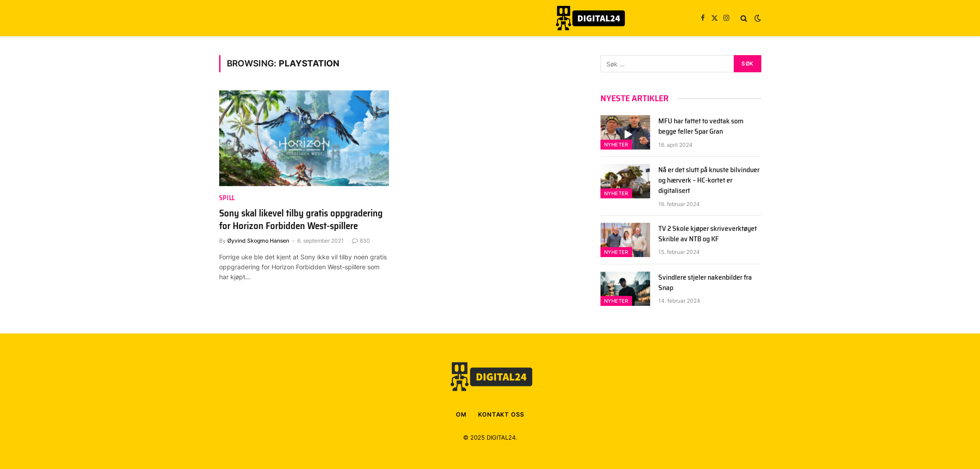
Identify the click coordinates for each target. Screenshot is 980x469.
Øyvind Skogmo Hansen (258, 241)
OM (461, 414)
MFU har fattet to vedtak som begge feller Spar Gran (701, 127)
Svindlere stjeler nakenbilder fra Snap (705, 283)
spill (227, 198)
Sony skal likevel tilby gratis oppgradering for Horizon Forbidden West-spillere (301, 220)
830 (361, 241)
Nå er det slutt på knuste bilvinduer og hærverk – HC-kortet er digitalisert (709, 181)
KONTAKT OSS (501, 414)
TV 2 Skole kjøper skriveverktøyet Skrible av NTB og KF (708, 234)
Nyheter (616, 145)
